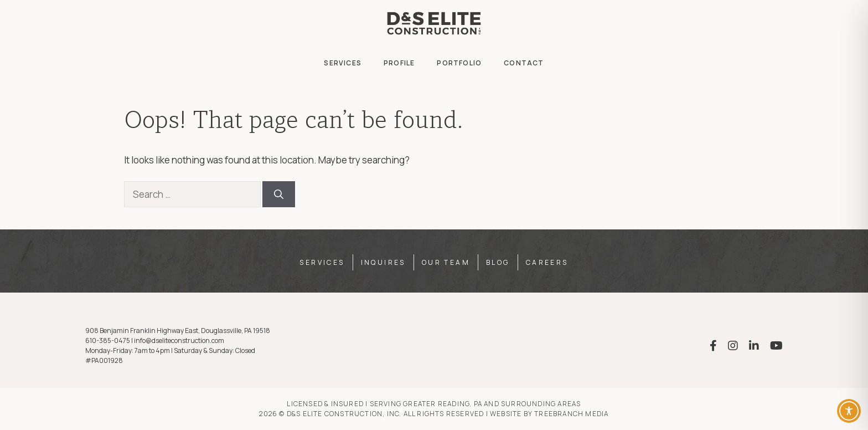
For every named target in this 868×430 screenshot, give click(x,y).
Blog (498, 262)
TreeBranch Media (571, 414)
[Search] (279, 194)
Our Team (446, 262)
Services (343, 63)
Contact (524, 63)
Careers (547, 262)
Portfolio (459, 63)
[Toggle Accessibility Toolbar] (849, 411)
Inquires (383, 262)
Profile (399, 63)
